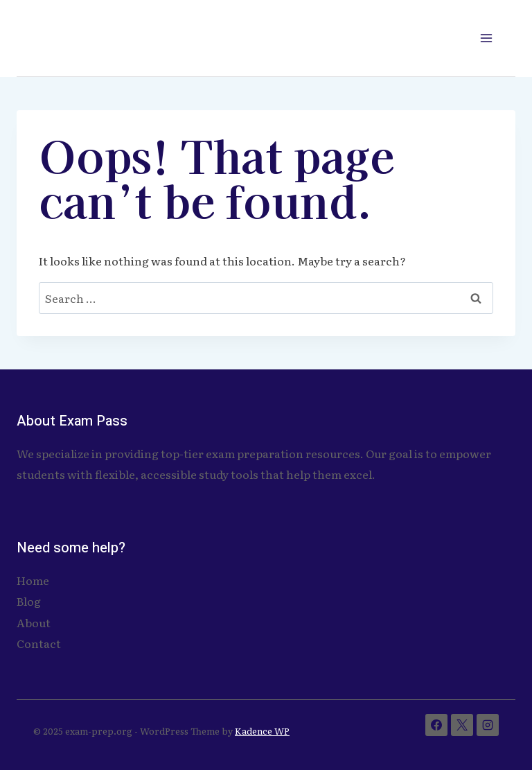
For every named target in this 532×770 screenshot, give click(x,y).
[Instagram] (488, 725)
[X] (462, 725)
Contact (39, 643)
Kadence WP (262, 731)
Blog (29, 601)
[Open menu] (486, 38)
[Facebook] (436, 725)
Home (33, 580)
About (34, 622)
